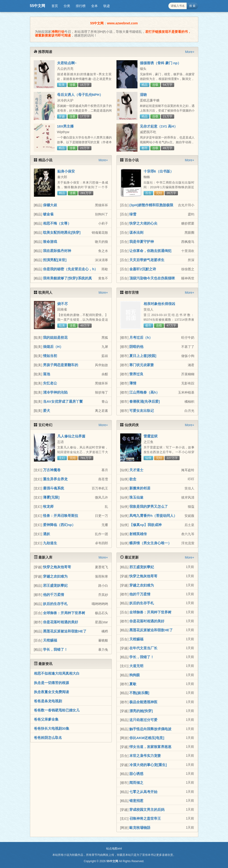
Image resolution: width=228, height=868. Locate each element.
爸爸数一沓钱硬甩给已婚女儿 (57, 710)
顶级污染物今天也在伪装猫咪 (152, 278)
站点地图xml (114, 849)
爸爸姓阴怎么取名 (48, 738)
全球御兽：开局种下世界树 (64, 613)
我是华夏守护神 (142, 242)
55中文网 (38, 6)
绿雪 (133, 214)
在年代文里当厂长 (143, 648)
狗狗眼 (135, 675)
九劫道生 (50, 543)
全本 (94, 6)
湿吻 (143, 95)
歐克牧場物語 (140, 828)
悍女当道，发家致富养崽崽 (150, 747)
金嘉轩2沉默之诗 (143, 269)
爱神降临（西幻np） (59, 525)
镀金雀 (48, 214)
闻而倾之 (136, 783)
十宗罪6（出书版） (159, 171)
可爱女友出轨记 (142, 411)
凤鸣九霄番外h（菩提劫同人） (153, 516)
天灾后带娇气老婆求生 (147, 260)
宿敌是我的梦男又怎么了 (149, 506)
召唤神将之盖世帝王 (145, 818)
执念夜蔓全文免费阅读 (51, 692)
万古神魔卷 (52, 470)
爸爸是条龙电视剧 (48, 701)
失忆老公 (50, 383)
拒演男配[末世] (55, 260)
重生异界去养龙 (55, 479)
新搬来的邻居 (140, 488)
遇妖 (47, 534)
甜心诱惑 (136, 774)
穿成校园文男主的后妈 (147, 810)
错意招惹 (136, 801)
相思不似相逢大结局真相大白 (57, 673)
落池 (47, 374)
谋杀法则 (136, 232)
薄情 (133, 383)
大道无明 (136, 666)
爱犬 (47, 411)
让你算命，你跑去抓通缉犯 (150, 251)
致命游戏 (50, 242)
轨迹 (107, 6)
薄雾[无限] (51, 497)
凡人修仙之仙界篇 (71, 436)
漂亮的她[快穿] (141, 711)
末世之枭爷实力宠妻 (145, 756)
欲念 (133, 479)
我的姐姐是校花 (55, 337)
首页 (55, 6)
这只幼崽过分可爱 (143, 720)
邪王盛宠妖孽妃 (55, 585)
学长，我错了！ (55, 649)
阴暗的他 (136, 347)
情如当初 (50, 356)
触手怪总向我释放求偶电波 (150, 729)
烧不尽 (63, 304)
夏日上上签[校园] (143, 356)
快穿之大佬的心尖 (143, 223)
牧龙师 (48, 506)
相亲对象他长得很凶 (159, 304)
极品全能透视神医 (143, 702)
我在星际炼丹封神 (57, 251)
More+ (190, 52)
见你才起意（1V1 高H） (159, 126)
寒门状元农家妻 (142, 365)
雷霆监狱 (151, 436)
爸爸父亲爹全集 (46, 719)
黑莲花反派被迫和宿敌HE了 (65, 631)
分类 (67, 6)
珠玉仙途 (136, 497)
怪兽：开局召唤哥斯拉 (61, 516)
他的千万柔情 (54, 595)
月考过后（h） (141, 337)
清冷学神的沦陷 (55, 392)
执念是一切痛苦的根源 (51, 683)
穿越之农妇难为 (55, 576)
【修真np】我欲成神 (145, 525)
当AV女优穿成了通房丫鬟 (63, 401)
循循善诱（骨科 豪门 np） (161, 63)
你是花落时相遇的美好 (61, 622)
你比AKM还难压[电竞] (147, 738)
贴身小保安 (66, 171)
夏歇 (133, 684)
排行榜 (81, 6)
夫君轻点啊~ (67, 63)
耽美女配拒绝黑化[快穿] (62, 232)
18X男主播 (65, 126)
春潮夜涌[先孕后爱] (145, 401)
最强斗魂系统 (54, 488)
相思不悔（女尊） (57, 223)
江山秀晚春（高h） (144, 392)
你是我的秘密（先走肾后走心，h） (70, 269)
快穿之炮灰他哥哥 (57, 567)
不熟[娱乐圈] (139, 693)
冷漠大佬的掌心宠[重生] (148, 765)
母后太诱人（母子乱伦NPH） (80, 95)
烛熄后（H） (53, 347)
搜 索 (192, 6)
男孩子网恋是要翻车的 (61, 365)
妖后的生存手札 (55, 604)
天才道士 (136, 470)
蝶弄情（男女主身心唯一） (150, 543)
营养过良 (136, 374)
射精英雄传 (138, 534)
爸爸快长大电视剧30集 (52, 728)
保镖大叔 (50, 205)
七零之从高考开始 (143, 792)
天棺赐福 (50, 640)
